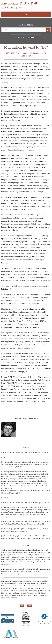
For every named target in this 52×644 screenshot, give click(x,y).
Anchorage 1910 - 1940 (20, 5)
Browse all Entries (26, 38)
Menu (26, 14)
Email (29, 606)
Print (22, 606)
